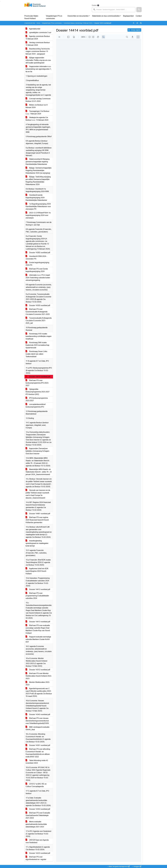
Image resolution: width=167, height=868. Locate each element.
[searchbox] (114, 10)
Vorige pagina (134, 30)
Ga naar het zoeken (0, 1)
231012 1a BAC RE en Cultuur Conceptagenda (36, 785)
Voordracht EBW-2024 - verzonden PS (36, 258)
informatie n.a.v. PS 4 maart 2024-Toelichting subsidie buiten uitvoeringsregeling (38, 278)
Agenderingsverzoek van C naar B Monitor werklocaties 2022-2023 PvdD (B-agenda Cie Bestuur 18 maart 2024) (39, 692)
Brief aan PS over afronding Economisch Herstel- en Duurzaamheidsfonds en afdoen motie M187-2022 (38, 753)
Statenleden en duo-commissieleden (106, 16)
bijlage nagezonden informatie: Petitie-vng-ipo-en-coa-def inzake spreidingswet (38, 60)
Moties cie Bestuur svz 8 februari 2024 (37, 106)
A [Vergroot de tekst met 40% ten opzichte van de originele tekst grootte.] (141, 23)
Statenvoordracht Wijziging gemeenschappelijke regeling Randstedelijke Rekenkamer (38, 162)
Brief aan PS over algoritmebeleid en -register (36, 858)
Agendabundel (33, 29)
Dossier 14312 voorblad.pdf (38, 670)
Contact (139, 16)
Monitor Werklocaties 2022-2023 (38, 683)
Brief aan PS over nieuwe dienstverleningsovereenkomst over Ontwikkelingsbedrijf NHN (37, 721)
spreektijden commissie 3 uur (38, 33)
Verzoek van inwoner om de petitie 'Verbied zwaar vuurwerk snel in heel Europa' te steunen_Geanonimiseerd (38, 494)
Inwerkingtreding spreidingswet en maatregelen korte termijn (37, 543)
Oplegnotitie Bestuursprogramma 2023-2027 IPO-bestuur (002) (38, 392)
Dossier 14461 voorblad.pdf (38, 514)
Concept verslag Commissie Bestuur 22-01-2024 (38, 100)
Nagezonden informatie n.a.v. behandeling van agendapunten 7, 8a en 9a (39, 69)
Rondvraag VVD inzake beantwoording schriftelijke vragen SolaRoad (39, 336)
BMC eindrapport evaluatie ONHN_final (37, 728)
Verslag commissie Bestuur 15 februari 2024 (38, 44)
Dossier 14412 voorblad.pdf (38, 589)
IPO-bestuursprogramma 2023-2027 (37, 399)
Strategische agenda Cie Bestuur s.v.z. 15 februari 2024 (37, 119)
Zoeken (94, 5)
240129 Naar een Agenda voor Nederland (37, 841)
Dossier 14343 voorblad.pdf (38, 714)
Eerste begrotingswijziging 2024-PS (37, 264)
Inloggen (137, 866)
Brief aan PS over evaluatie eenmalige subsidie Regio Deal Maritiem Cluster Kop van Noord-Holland (38, 629)
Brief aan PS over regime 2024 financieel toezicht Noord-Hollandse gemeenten (37, 520)
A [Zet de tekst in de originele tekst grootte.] (134, 23)
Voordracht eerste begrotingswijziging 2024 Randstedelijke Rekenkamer (36, 198)
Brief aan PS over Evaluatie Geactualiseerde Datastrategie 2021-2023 (38, 815)
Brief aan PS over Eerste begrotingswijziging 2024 (37, 270)
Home (38, 23)
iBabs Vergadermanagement (119, 866)
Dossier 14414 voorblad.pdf (38, 377)
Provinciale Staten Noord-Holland (31, 17)
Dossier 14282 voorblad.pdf (38, 253)
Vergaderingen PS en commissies (54, 17)
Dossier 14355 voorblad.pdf (38, 305)
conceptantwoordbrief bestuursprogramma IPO (36, 406)
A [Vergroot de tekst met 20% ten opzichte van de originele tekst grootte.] (137, 23)
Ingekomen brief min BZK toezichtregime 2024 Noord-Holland (37, 571)
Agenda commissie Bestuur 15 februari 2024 (38, 38)
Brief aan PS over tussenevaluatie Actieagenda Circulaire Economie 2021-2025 (38, 312)
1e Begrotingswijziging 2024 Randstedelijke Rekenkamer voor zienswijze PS (38, 206)
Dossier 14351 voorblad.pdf (38, 745)
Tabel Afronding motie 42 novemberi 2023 (37, 762)
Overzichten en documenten (78, 16)
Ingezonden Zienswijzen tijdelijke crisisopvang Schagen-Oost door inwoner (38, 451)
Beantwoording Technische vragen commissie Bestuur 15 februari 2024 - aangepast (38, 51)
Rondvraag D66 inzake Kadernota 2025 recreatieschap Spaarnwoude (37, 345)
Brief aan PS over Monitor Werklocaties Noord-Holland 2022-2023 (39, 676)
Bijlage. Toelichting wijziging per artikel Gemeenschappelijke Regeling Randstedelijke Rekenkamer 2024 (38, 181)
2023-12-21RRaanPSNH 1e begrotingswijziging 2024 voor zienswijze (38, 215)
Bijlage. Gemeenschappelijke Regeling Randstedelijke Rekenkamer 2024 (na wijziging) (39, 170)
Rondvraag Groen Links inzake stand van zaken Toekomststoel (36, 354)
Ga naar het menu (1, 1)
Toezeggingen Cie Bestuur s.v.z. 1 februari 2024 (37, 112)
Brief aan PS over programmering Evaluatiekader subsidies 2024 (37, 596)
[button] (139, 10)
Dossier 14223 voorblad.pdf (38, 853)
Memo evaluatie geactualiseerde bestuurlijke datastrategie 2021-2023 (36, 824)
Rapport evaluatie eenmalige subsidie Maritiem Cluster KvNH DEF (38, 639)
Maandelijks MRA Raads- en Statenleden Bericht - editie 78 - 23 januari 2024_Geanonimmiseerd (39, 472)
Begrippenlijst (128, 16)
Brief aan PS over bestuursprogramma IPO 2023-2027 (37, 383)
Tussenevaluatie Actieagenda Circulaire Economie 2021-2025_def (39, 321)
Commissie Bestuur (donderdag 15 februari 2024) (78, 23)
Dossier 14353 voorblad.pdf (38, 809)
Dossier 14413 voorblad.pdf (38, 622)
